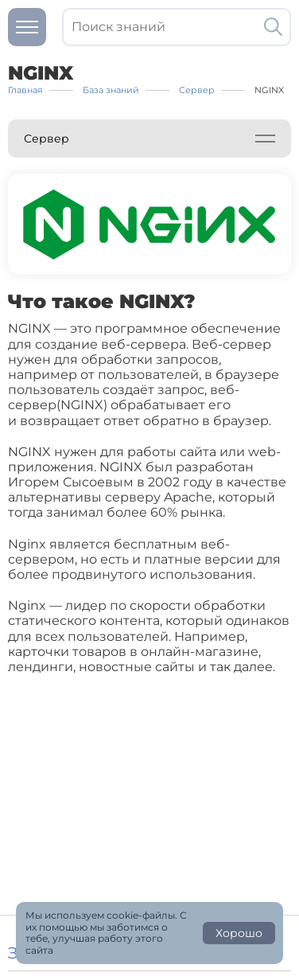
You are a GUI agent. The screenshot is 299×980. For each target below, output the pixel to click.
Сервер (47, 139)
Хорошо (239, 933)
